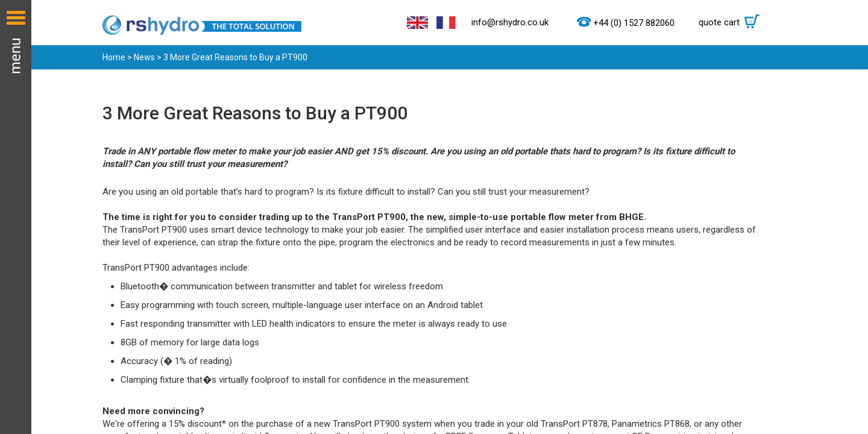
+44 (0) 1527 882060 (634, 23)
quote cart (732, 22)
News (144, 57)
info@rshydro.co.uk (510, 22)
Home (114, 57)
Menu (16, 217)
